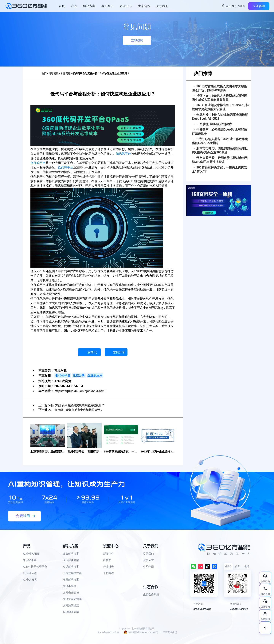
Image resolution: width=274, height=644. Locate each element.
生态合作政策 (151, 595)
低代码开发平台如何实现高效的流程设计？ (79, 405)
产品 (74, 6)
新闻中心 (108, 554)
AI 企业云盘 (30, 573)
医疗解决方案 (71, 560)
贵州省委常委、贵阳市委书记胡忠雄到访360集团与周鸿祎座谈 (220, 160)
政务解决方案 (71, 554)
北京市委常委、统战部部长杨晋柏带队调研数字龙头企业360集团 (220, 151)
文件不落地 (70, 586)
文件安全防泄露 (72, 599)
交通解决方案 (71, 567)
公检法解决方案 (72, 573)
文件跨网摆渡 (71, 606)
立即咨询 (259, 6)
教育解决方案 (71, 580)
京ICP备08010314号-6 (108, 633)
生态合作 (144, 6)
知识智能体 (29, 560)
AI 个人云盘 (30, 580)
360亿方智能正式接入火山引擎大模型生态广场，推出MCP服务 (220, 88)
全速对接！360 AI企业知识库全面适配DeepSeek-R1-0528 (220, 117)
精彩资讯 (53, 73)
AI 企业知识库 (31, 554)
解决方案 (89, 6)
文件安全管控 (71, 593)
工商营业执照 (170, 633)
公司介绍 (148, 567)
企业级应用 (95, 375)
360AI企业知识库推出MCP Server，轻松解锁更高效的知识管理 (220, 107)
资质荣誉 (148, 560)
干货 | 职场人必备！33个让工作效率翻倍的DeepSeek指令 (220, 141)
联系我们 (148, 554)
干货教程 (108, 573)
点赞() (92, 352)
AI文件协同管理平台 (35, 567)
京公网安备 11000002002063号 (141, 633)
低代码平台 (123, 154)
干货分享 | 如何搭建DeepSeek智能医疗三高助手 (219, 132)
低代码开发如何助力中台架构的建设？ (80, 410)
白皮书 (107, 560)
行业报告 (108, 567)
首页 (62, 6)
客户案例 (108, 6)
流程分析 (79, 375)
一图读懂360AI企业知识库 (213, 124)
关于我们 (162, 6)
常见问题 (65, 73)
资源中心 (126, 6)
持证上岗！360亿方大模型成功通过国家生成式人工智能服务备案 (220, 98)
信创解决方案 (71, 612)
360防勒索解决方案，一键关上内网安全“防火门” (220, 169)
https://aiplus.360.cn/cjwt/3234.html (80, 391)
